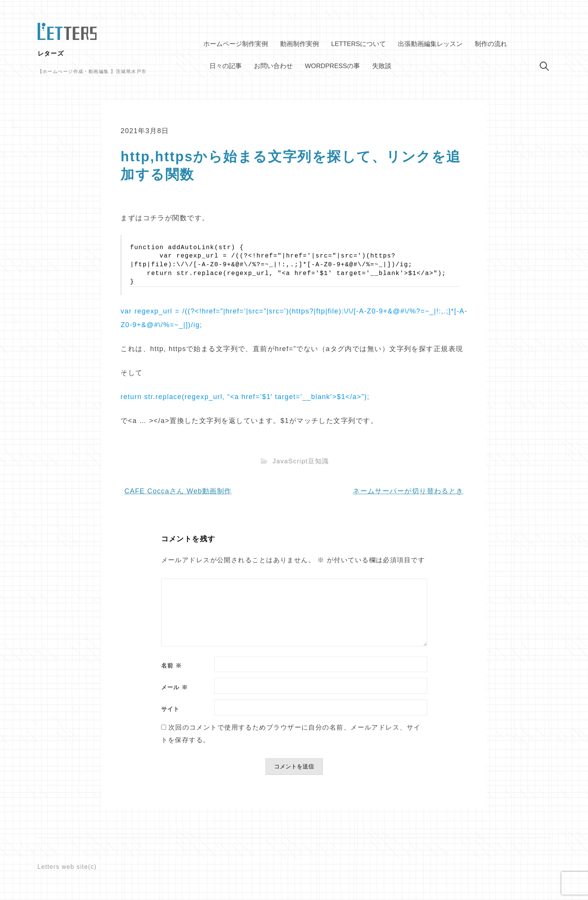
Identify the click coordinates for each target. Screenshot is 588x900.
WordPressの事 (332, 66)
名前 (172, 666)
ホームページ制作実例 (236, 44)
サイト (170, 709)
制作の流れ (491, 44)
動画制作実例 (300, 44)
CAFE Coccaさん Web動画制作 (178, 491)
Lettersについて (358, 44)
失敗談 (382, 66)
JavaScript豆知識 (301, 461)
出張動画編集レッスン (430, 44)
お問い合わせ (273, 66)
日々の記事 (226, 66)
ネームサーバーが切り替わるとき (408, 491)
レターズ (51, 53)
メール (175, 688)
